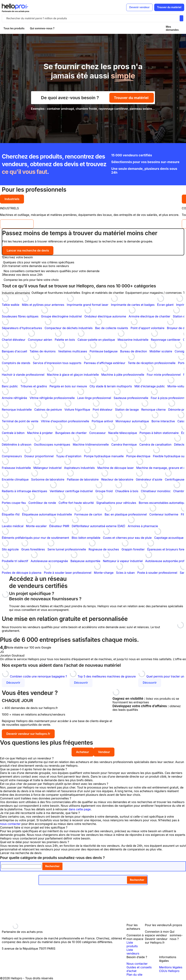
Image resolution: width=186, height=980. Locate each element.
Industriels (12, 199)
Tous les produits (14, 28)
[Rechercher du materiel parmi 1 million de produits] (181, 18)
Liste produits (132, 944)
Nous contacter (137, 964)
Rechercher (52, 866)
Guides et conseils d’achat (139, 969)
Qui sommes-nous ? (42, 28)
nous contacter (10, 824)
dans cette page (80, 809)
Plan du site (134, 975)
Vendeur (104, 752)
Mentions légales (171, 967)
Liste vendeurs (133, 952)
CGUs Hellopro (169, 971)
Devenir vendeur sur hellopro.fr (28, 734)
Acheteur (83, 752)
